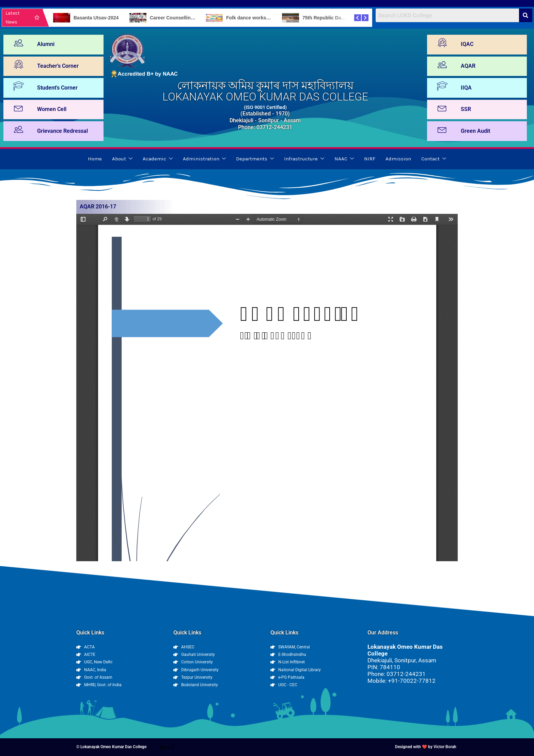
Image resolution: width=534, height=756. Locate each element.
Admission (398, 159)
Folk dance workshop (250, 18)
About (122, 159)
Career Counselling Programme (186, 18)
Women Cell (52, 109)
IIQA (466, 88)
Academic (158, 159)
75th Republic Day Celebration (337, 18)
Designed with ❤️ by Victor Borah (426, 747)
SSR (466, 109)
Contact (434, 159)
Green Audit (475, 131)
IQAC (467, 44)
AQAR (468, 66)
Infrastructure (304, 159)
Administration (204, 159)
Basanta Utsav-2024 (96, 18)
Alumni (46, 44)
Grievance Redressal (62, 131)
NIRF (370, 159)
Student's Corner (57, 88)
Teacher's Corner (58, 66)
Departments (255, 159)
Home (95, 159)
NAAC (344, 159)
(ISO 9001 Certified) (265, 107)
